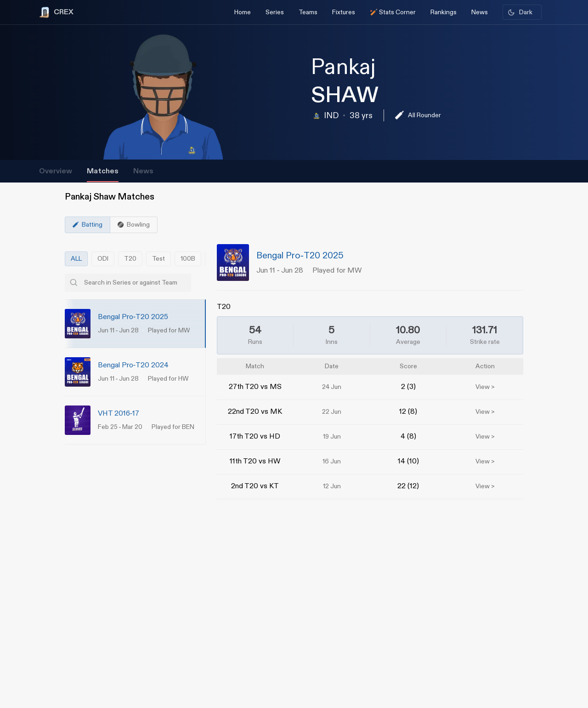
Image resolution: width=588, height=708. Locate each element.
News (143, 171)
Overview (56, 171)
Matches (103, 171)
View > (485, 387)
